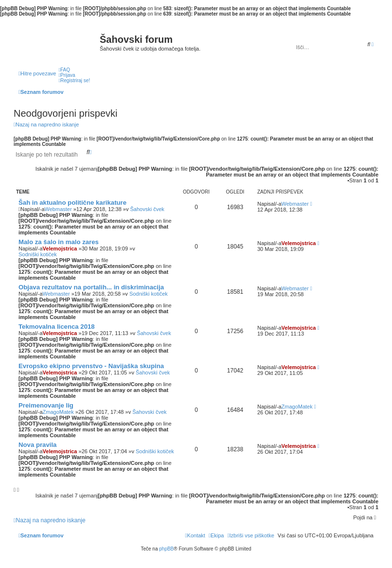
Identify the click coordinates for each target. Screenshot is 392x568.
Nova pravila (37, 445)
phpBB (166, 549)
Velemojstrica (60, 248)
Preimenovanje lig (46, 405)
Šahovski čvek (147, 209)
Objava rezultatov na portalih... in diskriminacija (91, 287)
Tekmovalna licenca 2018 (57, 327)
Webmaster (58, 209)
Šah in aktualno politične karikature (72, 203)
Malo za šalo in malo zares (59, 242)
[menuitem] (64, 70)
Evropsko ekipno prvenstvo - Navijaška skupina (91, 366)
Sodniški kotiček (38, 254)
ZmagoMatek (58, 412)
